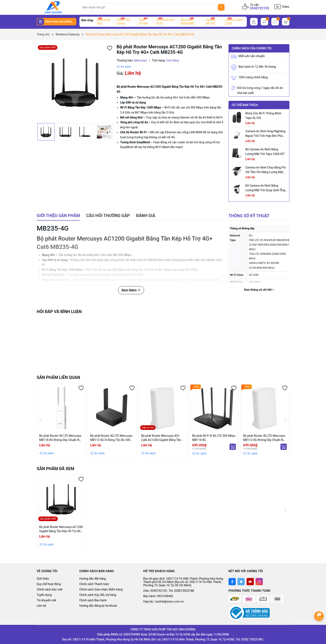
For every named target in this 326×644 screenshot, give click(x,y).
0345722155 (259, 8)
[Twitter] (241, 582)
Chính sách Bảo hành (93, 600)
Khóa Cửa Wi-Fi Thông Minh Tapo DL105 (263, 116)
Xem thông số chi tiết (259, 290)
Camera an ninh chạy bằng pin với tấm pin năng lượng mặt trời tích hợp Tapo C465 (265, 170)
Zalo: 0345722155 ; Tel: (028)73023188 (169, 591)
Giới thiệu (43, 579)
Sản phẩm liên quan (59, 377)
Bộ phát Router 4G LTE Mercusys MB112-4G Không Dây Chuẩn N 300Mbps (264, 438)
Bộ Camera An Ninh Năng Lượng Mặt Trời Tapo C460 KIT (265, 152)
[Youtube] (250, 582)
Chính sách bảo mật (50, 589)
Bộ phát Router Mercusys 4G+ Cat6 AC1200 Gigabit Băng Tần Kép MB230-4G (161, 438)
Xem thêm (131, 290)
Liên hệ (41, 606)
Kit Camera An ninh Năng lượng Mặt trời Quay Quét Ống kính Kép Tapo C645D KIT (265, 188)
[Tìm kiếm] (221, 7)
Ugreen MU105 (211, 22)
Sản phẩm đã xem (56, 469)
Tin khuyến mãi (47, 600)
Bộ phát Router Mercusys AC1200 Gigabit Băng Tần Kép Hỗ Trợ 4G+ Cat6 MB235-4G (61, 529)
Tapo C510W (143, 22)
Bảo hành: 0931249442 (158, 596)
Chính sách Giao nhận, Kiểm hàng (101, 589)
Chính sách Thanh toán (94, 584)
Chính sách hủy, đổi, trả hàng (98, 595)
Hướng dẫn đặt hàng (93, 579)
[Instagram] (259, 582)
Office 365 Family (123, 22)
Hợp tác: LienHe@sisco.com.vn (163, 602)
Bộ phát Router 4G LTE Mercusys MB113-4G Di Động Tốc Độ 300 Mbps (111, 438)
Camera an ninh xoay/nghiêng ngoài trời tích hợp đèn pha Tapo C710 (265, 134)
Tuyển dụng (44, 595)
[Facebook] (232, 582)
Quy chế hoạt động (49, 584)
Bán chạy (87, 20)
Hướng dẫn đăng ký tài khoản (98, 606)
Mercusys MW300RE (187, 22)
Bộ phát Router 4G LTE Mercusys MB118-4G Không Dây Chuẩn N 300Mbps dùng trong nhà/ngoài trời (60, 438)
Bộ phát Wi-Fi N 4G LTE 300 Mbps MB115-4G (214, 438)
